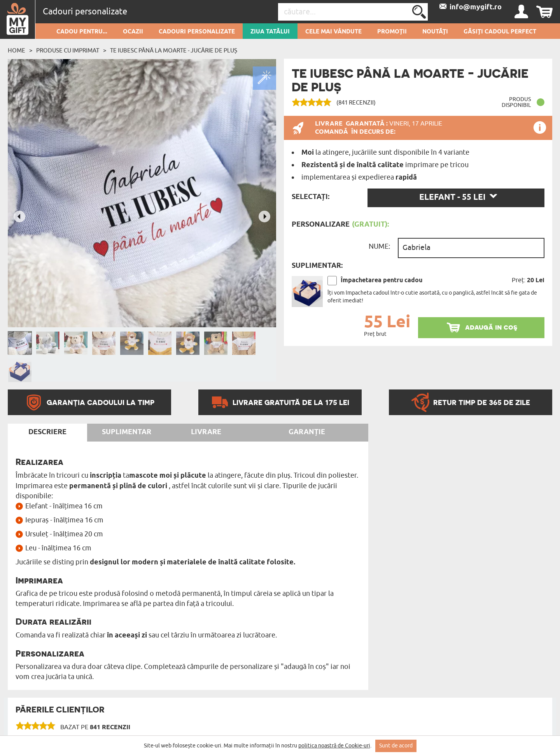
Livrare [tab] (206, 432)
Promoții (392, 32)
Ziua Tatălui (270, 32)
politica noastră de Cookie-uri (334, 746)
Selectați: (311, 197)
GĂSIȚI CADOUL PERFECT (500, 32)
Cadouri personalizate (197, 32)
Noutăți (435, 32)
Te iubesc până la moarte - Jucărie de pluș (174, 51)
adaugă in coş (491, 327)
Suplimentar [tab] (127, 432)
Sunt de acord (396, 746)
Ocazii (133, 32)
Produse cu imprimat (68, 51)
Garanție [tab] (307, 432)
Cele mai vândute (333, 32)
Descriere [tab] (47, 432)
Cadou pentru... (82, 32)
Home (17, 51)
